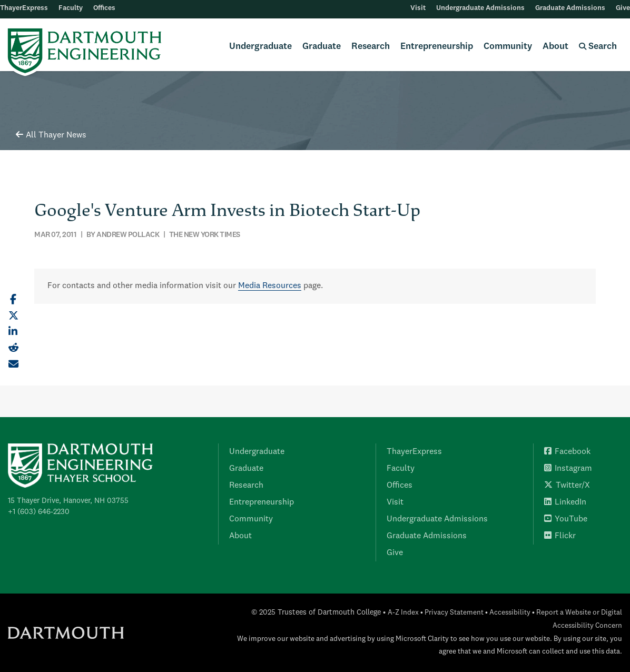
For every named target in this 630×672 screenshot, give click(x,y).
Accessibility (510, 613)
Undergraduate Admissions (480, 8)
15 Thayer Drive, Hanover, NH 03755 (68, 501)
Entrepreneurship (437, 47)
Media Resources (270, 286)
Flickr (560, 536)
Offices (104, 8)
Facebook (567, 452)
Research (371, 47)
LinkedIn (565, 502)
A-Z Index (403, 613)
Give (623, 8)
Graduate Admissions (570, 8)
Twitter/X (567, 486)
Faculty (71, 8)
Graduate (322, 47)
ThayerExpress (24, 8)
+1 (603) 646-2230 (39, 512)
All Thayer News (51, 135)
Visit (418, 8)
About (555, 47)
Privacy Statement (454, 613)
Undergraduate (260, 47)
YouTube (566, 519)
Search (598, 47)
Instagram (568, 469)
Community (508, 47)
